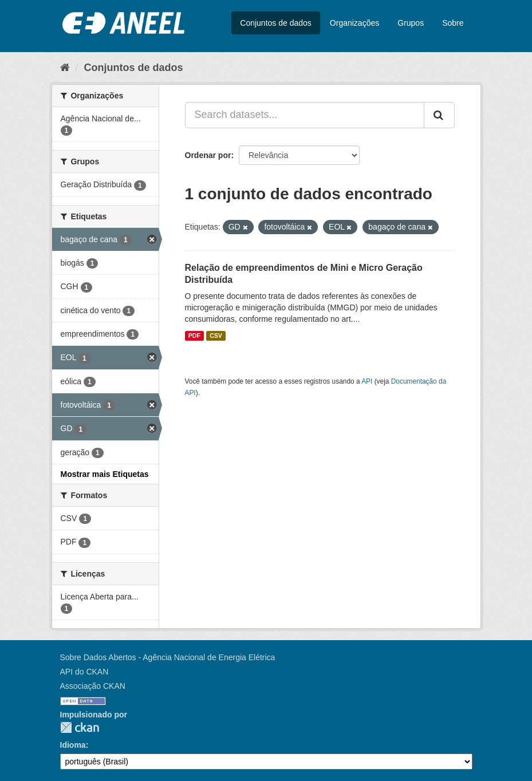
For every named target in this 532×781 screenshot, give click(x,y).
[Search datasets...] (305, 115)
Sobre (453, 23)
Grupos (411, 23)
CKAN (80, 727)
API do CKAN (84, 672)
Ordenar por (208, 155)
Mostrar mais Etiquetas (105, 474)
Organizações (354, 23)
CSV (216, 336)
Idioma (73, 745)
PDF (194, 336)
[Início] (65, 68)
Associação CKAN (93, 686)
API (367, 381)
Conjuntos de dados (276, 23)
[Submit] (439, 115)
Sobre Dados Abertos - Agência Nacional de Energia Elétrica (168, 657)
